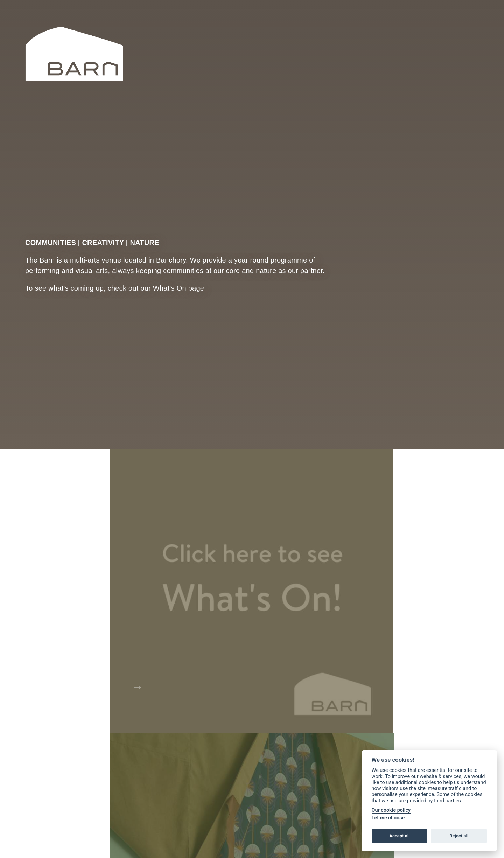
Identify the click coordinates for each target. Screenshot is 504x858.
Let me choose (388, 818)
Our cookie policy (391, 810)
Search (392, 33)
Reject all (459, 836)
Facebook (457, 34)
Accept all (399, 836)
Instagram (476, 34)
